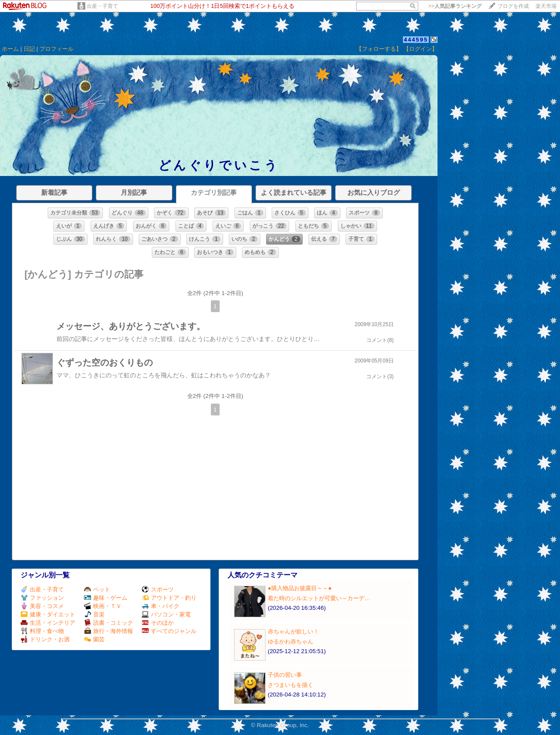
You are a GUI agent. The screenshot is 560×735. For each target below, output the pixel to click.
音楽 (94, 614)
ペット (97, 589)
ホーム (10, 49)
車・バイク (161, 606)
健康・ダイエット (48, 614)
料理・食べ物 (42, 631)
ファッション (42, 598)
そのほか (158, 623)
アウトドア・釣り (169, 598)
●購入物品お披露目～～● (300, 588)
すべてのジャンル (169, 631)
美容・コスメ (42, 606)
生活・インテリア (48, 623)
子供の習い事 (285, 675)
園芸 (94, 639)
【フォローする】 (379, 49)
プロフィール (56, 49)
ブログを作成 (513, 6)
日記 (29, 49)
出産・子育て (102, 6)
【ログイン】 (420, 49)
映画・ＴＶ (103, 606)
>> (455, 6)
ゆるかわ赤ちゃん (290, 642)
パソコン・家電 (166, 614)
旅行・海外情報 (108, 631)
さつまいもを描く (290, 685)
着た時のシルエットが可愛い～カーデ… (319, 598)
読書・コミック (108, 623)
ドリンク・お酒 (45, 639)
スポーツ (158, 589)
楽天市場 (546, 6)
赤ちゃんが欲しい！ (293, 631)
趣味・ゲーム (106, 598)
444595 (416, 40)
